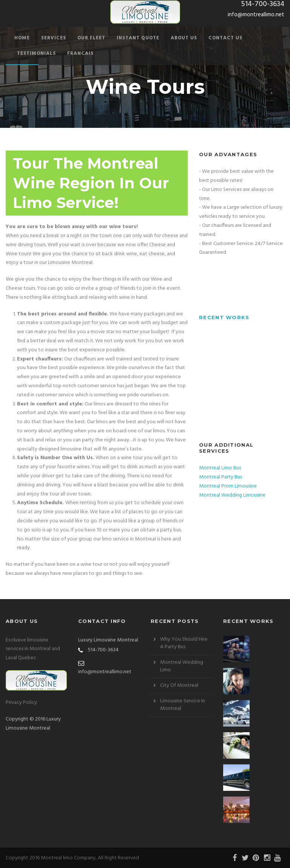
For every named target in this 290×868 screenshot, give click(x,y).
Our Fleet (91, 38)
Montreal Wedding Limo (182, 666)
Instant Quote (138, 38)
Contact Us (225, 38)
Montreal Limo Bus (220, 468)
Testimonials (36, 54)
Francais (80, 54)
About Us (184, 38)
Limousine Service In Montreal (183, 705)
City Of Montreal (179, 686)
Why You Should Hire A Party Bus (184, 643)
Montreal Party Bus (221, 477)
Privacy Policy (21, 703)
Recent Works (224, 317)
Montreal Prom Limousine (228, 486)
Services (54, 38)
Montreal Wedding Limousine (232, 495)
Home (22, 38)
